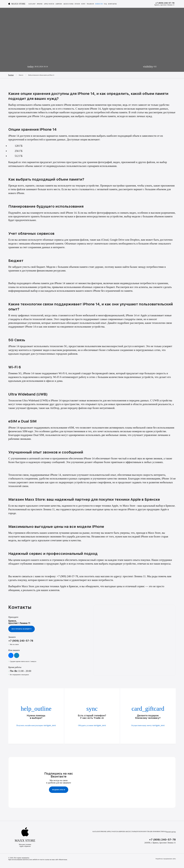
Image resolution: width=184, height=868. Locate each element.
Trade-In (90, 4)
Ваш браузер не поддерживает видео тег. (70, 615)
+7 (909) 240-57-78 (165, 3)
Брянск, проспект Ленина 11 (164, 5)
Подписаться (59, 789)
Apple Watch (49, 4)
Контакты (112, 4)
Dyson (77, 4)
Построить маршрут (22, 629)
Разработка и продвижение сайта (164, 858)
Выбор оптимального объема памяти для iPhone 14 (46, 75)
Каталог (32, 4)
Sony (83, 4)
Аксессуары (68, 4)
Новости (99, 4)
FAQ (105, 4)
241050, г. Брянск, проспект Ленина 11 (160, 842)
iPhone (40, 4)
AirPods (59, 4)
